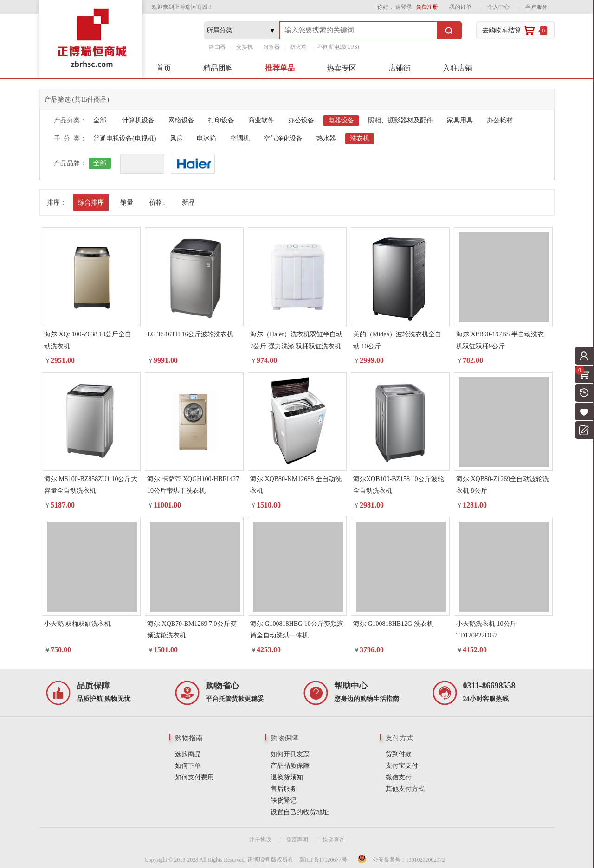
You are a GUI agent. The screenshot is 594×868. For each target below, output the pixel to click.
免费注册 (427, 7)
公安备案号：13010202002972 (409, 860)
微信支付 (399, 777)
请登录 (404, 7)
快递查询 (334, 840)
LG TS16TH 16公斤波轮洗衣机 (190, 334)
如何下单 (188, 766)
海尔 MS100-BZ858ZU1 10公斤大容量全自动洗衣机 (91, 485)
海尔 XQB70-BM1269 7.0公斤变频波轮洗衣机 (192, 630)
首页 (164, 68)
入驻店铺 (458, 68)
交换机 (245, 47)
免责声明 (297, 840)
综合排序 (91, 203)
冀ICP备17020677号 (323, 860)
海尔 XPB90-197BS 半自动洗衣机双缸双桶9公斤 (500, 340)
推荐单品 (280, 68)
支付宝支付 (402, 766)
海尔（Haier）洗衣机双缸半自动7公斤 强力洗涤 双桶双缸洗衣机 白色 (296, 341)
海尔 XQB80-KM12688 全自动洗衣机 (296, 485)
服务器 (271, 47)
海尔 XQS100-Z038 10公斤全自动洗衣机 (88, 340)
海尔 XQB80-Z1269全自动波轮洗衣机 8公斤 (503, 485)
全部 (100, 120)
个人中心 (498, 7)
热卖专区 (342, 68)
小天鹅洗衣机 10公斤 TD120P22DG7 (486, 630)
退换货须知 (287, 777)
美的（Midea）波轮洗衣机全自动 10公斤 (397, 340)
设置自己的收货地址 (300, 812)
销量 (127, 203)
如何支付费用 (194, 777)
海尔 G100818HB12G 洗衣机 (393, 624)
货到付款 (399, 754)
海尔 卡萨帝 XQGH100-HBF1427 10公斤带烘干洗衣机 (193, 485)
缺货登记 (284, 800)
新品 (188, 203)
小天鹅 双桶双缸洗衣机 (77, 624)
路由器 (217, 47)
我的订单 (460, 7)
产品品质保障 (290, 766)
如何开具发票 (290, 754)
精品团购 (218, 68)
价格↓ (158, 203)
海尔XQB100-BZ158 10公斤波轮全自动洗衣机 (399, 485)
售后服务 (284, 789)
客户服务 (536, 7)
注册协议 (260, 840)
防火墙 (298, 47)
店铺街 (400, 68)
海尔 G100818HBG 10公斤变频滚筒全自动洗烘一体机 (297, 630)
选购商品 (188, 754)
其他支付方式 (405, 789)
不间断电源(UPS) (338, 47)
